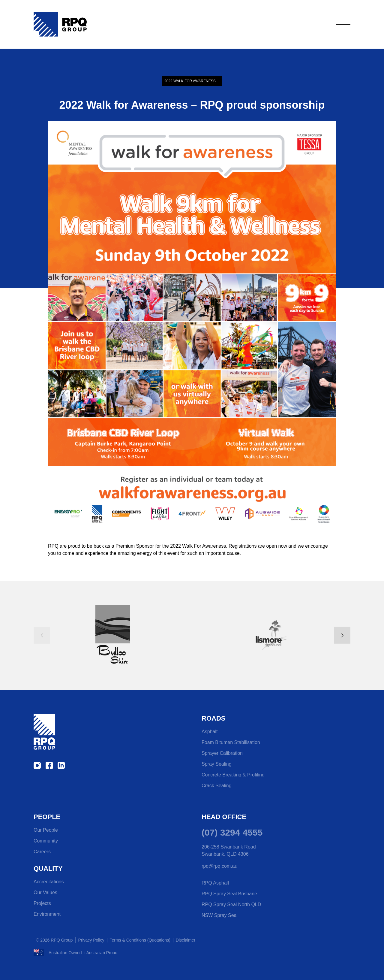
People (47, 817)
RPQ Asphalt (215, 883)
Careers (42, 852)
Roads (213, 718)
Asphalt (210, 732)
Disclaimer (186, 940)
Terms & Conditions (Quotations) (140, 940)
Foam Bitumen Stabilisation (231, 742)
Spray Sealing (217, 764)
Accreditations (49, 882)
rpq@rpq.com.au (219, 866)
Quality (48, 868)
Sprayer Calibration (222, 753)
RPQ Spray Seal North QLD (231, 904)
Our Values (45, 892)
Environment (47, 914)
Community (46, 841)
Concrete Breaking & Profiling (233, 775)
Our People (46, 830)
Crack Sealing (217, 786)
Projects (42, 903)
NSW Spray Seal (220, 915)
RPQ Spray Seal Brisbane (229, 894)
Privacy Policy (91, 940)
